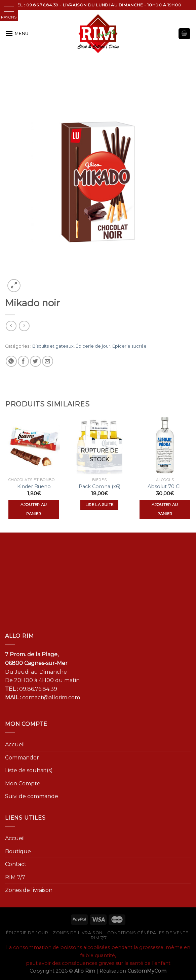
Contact (16, 864)
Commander (22, 758)
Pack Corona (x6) (100, 486)
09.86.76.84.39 (38, 689)
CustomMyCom (147, 971)
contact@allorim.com (51, 697)
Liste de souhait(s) (29, 770)
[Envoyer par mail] (48, 361)
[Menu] (17, 33)
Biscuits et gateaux (53, 346)
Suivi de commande (32, 796)
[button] (9, 9)
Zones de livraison (29, 890)
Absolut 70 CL (165, 486)
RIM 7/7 (15, 877)
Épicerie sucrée (129, 346)
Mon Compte (23, 783)
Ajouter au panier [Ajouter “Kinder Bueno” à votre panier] (34, 509)
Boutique (18, 851)
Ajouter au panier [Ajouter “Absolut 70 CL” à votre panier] (165, 509)
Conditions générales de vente (148, 933)
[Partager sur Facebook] (23, 361)
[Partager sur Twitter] (35, 361)
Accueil (15, 744)
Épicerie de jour (93, 346)
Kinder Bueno (34, 486)
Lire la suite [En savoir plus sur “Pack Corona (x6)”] (100, 505)
